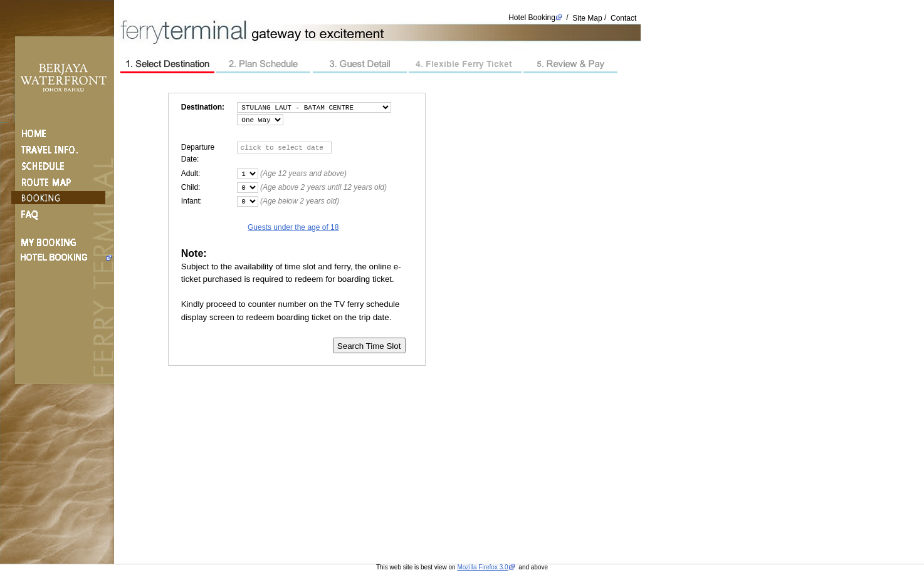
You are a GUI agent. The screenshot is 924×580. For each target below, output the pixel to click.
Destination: (203, 107)
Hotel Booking (532, 18)
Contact (623, 18)
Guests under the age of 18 (293, 227)
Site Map (587, 18)
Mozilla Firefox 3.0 (482, 567)
